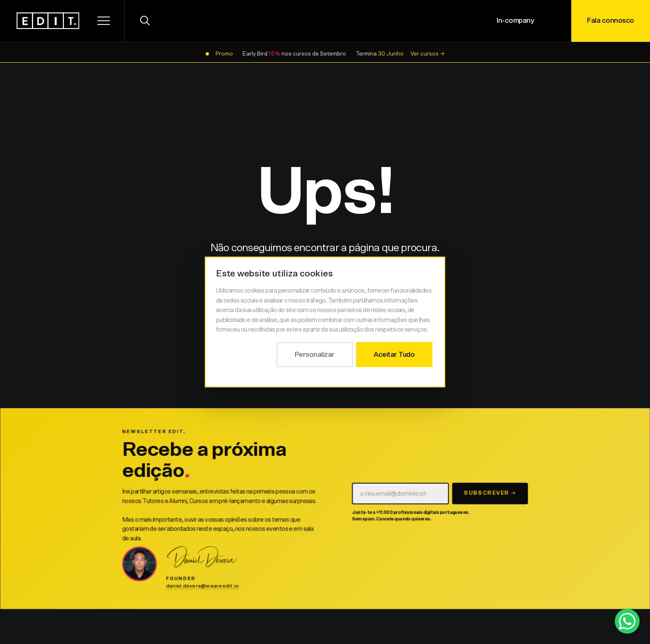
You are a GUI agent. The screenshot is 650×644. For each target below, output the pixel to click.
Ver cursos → (428, 54)
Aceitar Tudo (394, 354)
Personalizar (315, 354)
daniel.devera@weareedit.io (203, 588)
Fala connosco (611, 21)
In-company (515, 21)
